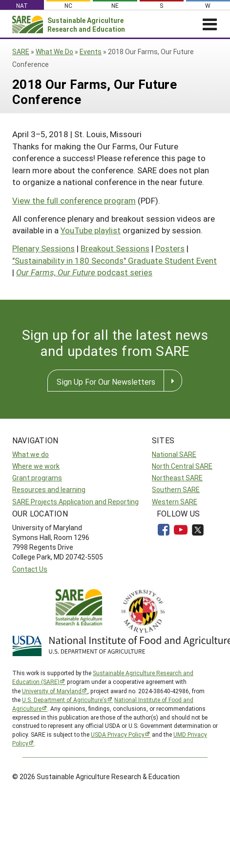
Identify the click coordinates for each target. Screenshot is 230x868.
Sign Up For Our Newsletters (106, 382)
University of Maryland (52, 691)
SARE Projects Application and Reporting (75, 502)
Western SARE (175, 502)
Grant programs (37, 478)
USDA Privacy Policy (118, 734)
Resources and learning (49, 489)
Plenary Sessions (43, 248)
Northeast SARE (177, 478)
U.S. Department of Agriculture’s (64, 700)
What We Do (54, 52)
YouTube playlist (91, 230)
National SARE (174, 454)
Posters (170, 248)
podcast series (84, 272)
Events (91, 52)
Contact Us (30, 569)
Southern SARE (176, 489)
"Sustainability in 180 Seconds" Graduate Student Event (115, 260)
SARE (21, 52)
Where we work (36, 466)
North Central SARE (182, 466)
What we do (31, 454)
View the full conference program (74, 200)
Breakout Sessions (115, 248)
